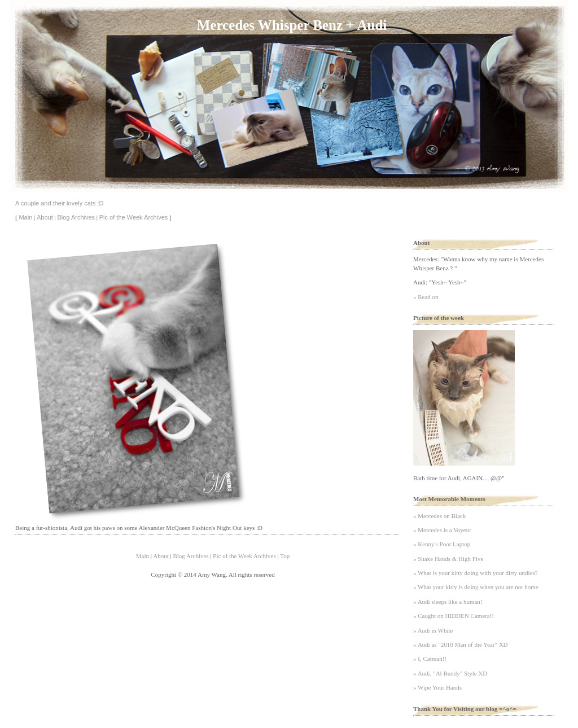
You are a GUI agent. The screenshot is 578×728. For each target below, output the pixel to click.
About (45, 217)
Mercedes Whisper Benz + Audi (292, 25)
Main (25, 217)
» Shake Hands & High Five (448, 559)
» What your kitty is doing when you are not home (476, 587)
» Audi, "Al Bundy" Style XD (450, 673)
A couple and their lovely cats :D (60, 203)
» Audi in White (433, 630)
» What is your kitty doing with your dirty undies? (476, 573)
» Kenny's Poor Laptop (442, 544)
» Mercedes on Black (439, 516)
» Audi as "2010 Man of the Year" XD (461, 644)
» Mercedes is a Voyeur (442, 530)
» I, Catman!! (430, 659)
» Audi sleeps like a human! (448, 602)
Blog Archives (76, 217)
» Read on (426, 297)
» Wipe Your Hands (437, 687)
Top (285, 556)
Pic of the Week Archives (133, 217)
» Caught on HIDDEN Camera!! (454, 616)
